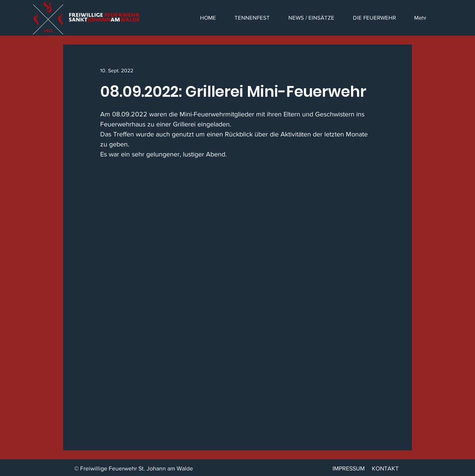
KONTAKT (385, 468)
